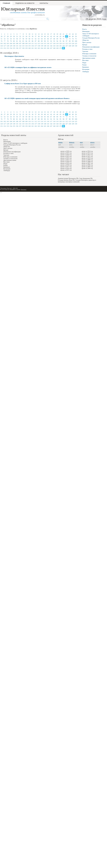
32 (20, 36)
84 (26, 41)
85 (29, 41)
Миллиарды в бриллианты (14, 56)
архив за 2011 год (87, 156)
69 (57, 39)
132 (20, 46)
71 (63, 39)
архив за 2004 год (87, 168)
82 (20, 41)
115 (45, 43)
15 (45, 34)
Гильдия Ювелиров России (91, 38)
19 (57, 34)
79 (11, 41)
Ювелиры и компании (89, 54)
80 (14, 41)
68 (54, 39)
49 (73, 36)
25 (76, 34)
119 (57, 43)
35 (29, 36)
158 (23, 48)
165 (45, 48)
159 (26, 48)
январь (60, 142)
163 (39, 48)
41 (48, 36)
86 (33, 41)
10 (29, 34)
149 (73, 46)
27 (5, 36)
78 (8, 41)
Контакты (44, 3)
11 (32, 34)
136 (33, 46)
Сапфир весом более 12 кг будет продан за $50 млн (23, 84)
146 (63, 46)
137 (36, 46)
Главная (6, 3)
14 (42, 34)
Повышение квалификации (91, 47)
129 (11, 46)
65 (45, 39)
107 (20, 43)
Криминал (86, 67)
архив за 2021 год (66, 160)
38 (39, 36)
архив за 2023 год (66, 156)
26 (2, 36)
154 (11, 48)
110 (29, 43)
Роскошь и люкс (87, 49)
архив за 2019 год (66, 163)
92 (51, 41)
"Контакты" (24, 189)
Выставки (85, 60)
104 (11, 43)
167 (51, 48)
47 (67, 36)
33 (23, 36)
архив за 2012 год (87, 155)
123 (70, 43)
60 (29, 39)
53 (8, 39)
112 (36, 43)
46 (63, 36)
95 (60, 41)
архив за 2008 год (87, 162)
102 (5, 43)
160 (29, 48)
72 (67, 39)
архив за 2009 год (87, 160)
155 (14, 48)
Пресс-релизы (87, 42)
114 (42, 43)
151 (2, 48)
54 (11, 39)
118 (54, 43)
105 (14, 43)
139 (42, 46)
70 (60, 39)
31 (17, 36)
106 (17, 43)
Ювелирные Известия (23, 9)
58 (23, 39)
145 (60, 46)
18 (54, 34)
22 (67, 34)
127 (5, 46)
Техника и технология (89, 56)
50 (76, 36)
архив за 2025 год (66, 153)
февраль (72, 142)
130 (14, 46)
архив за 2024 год (66, 155)
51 (2, 39)
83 (23, 41)
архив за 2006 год (87, 165)
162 (36, 48)
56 (17, 39)
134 (26, 46)
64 (42, 39)
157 (20, 48)
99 (73, 41)
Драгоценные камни (89, 58)
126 (2, 46)
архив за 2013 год (87, 153)
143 (54, 46)
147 (67, 46)
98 (70, 41)
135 (29, 46)
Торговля (85, 51)
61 (33, 39)
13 (39, 34)
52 (5, 39)
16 (48, 34)
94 (57, 41)
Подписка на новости (25, 3)
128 (8, 46)
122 (67, 43)
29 (11, 36)
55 (14, 39)
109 (26, 43)
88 (39, 41)
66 (48, 39)
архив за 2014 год (87, 151)
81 (17, 41)
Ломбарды (86, 72)
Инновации (86, 31)
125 (76, 43)
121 (63, 43)
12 (36, 34)
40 (45, 36)
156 (17, 48)
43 (54, 36)
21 (63, 34)
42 (51, 36)
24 (73, 34)
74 (73, 39)
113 (39, 43)
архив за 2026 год (66, 151)
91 (48, 41)
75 (76, 39)
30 (14, 36)
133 (23, 46)
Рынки (84, 65)
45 (60, 36)
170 (60, 48)
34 (26, 36)
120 (60, 43)
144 (57, 46)
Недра (84, 63)
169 (57, 48)
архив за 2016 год (66, 168)
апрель (92, 142)
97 (67, 41)
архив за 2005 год (87, 167)
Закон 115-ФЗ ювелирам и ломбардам (15, 143)
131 (17, 46)
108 (23, 43)
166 (48, 48)
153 (8, 48)
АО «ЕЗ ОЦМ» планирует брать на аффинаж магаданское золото (28, 67)
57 (20, 39)
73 (70, 39)
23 (70, 34)
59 (26, 39)
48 (70, 36)
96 (63, 41)
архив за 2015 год (66, 170)
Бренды (85, 45)
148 (70, 46)
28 (8, 36)
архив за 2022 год (66, 158)
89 (42, 41)
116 (48, 43)
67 (51, 39)
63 (39, 39)
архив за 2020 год (66, 162)
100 (76, 41)
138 (39, 46)
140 (45, 46)
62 (36, 39)
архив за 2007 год (87, 163)
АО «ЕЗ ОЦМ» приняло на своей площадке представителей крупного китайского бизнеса (37, 98)
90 (45, 41)
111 (33, 43)
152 (5, 48)
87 (36, 41)
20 (60, 34)
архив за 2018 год (66, 165)
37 (36, 36)
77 (5, 41)
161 (33, 48)
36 (33, 36)
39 (42, 36)
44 (57, 36)
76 (2, 41)
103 (8, 43)
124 (73, 43)
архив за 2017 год (66, 167)
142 (51, 46)
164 (42, 48)
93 (54, 41)
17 (51, 34)
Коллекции (86, 69)
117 (51, 43)
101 (2, 43)
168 (54, 48)
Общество (86, 40)
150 (76, 46)
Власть (85, 29)
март (81, 142)
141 (48, 46)
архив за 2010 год (87, 158)
